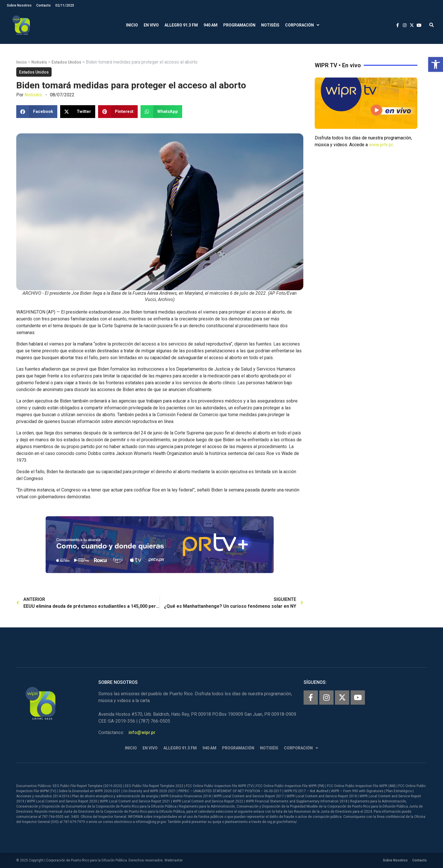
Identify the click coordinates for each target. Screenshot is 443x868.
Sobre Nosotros (19, 5)
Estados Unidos (66, 62)
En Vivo (151, 25)
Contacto (43, 5)
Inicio (132, 25)
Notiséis (270, 25)
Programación (239, 25)
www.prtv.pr (381, 145)
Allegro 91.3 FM (181, 25)
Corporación (302, 25)
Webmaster (174, 860)
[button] (436, 64)
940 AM (211, 25)
